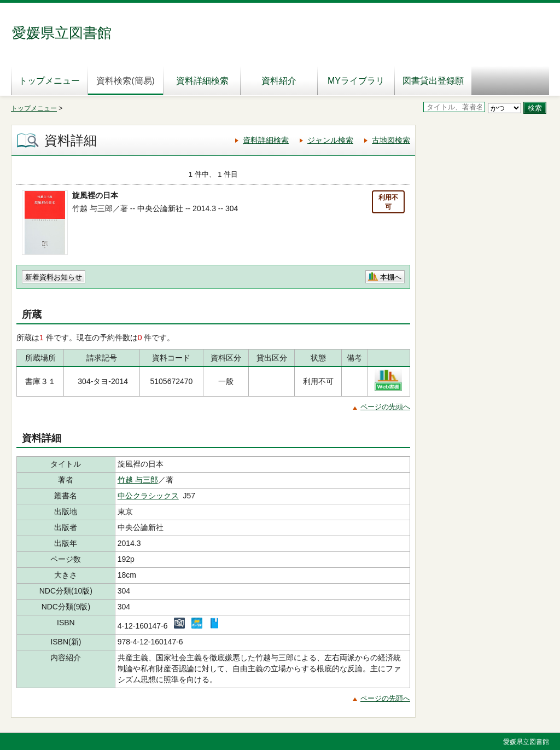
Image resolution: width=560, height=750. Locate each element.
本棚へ (391, 277)
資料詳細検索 (202, 81)
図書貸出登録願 (433, 81)
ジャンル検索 (330, 140)
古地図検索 (391, 140)
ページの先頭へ (385, 407)
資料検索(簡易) (126, 81)
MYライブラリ (356, 81)
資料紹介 (279, 81)
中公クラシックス (148, 496)
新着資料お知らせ (54, 277)
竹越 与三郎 (138, 480)
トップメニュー (49, 81)
